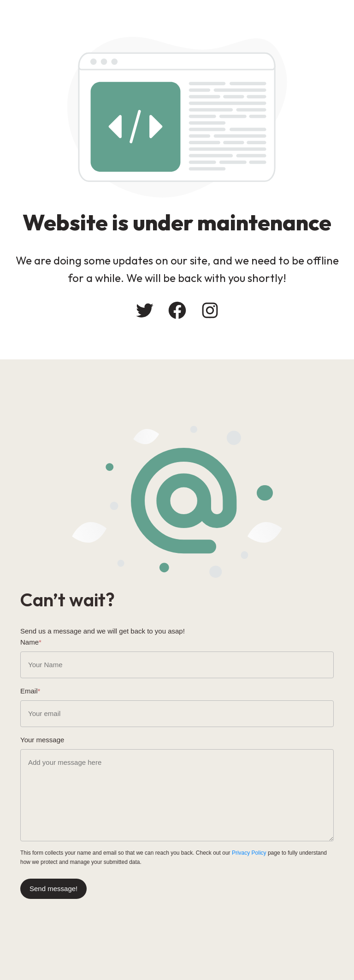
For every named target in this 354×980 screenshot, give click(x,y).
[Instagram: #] (210, 310)
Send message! (53, 889)
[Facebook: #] (177, 310)
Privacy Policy (249, 853)
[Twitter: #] (145, 310)
